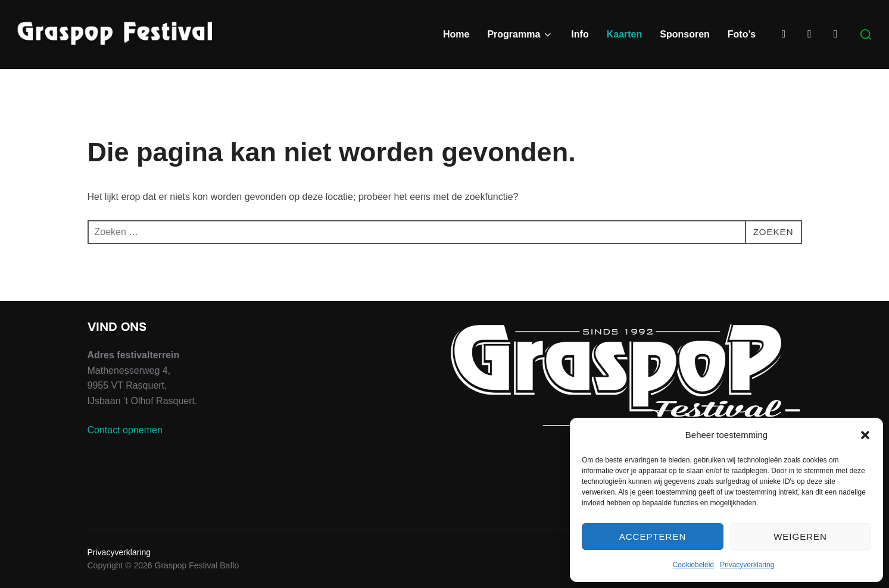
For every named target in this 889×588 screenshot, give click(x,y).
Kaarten (625, 34)
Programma (520, 35)
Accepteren (653, 537)
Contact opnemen (125, 448)
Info (580, 34)
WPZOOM (783, 583)
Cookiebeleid (693, 565)
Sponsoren (685, 34)
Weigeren (800, 537)
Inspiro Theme (715, 583)
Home (456, 34)
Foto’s (742, 34)
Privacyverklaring (747, 565)
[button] (865, 435)
